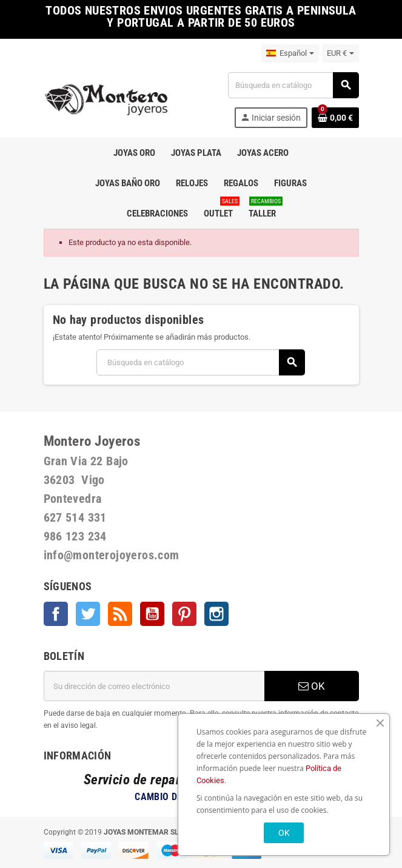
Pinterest (184, 614)
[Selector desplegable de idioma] (290, 53)
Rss (120, 614)
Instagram (216, 614)
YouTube (152, 614)
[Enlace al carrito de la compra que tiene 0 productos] (335, 118)
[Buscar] (293, 85)
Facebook (56, 614)
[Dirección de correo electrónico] (154, 686)
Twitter (88, 614)
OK (312, 686)
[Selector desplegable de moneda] (340, 53)
